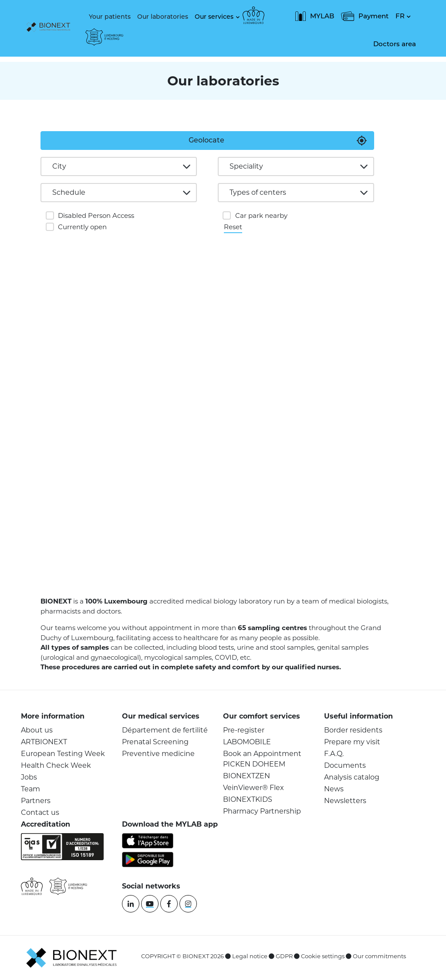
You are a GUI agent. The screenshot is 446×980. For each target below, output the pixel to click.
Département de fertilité (165, 730)
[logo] (51, 28)
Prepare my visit (352, 742)
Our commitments (379, 956)
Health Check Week (56, 765)
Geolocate (206, 140)
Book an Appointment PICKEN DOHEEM (262, 759)
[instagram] (188, 904)
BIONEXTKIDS (248, 799)
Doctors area (395, 44)
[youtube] (150, 904)
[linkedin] (131, 904)
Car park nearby (261, 215)
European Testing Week (63, 754)
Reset (233, 226)
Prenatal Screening (155, 742)
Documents (345, 765)
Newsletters (345, 801)
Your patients (110, 17)
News (334, 789)
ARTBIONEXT (44, 742)
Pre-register (244, 730)
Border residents (353, 730)
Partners (36, 801)
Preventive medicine (158, 754)
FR (400, 16)
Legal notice (250, 956)
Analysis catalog (352, 777)
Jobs (29, 777)
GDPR (284, 956)
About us (37, 730)
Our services (214, 17)
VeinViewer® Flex (253, 788)
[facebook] (169, 904)
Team (30, 789)
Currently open (82, 227)
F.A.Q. (334, 754)
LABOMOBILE (247, 742)
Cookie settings (323, 956)
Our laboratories (163, 17)
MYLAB (315, 16)
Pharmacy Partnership (262, 811)
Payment (365, 16)
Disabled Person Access (96, 215)
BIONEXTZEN (247, 776)
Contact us (40, 812)
